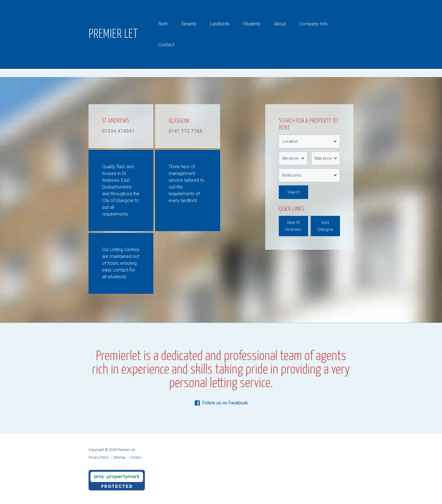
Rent (163, 24)
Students (252, 24)
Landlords (220, 24)
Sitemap (119, 457)
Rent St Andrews (293, 226)
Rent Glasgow (325, 226)
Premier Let (113, 34)
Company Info (313, 24)
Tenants (189, 24)
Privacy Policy (99, 457)
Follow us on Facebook (221, 403)
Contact (166, 45)
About (280, 24)
